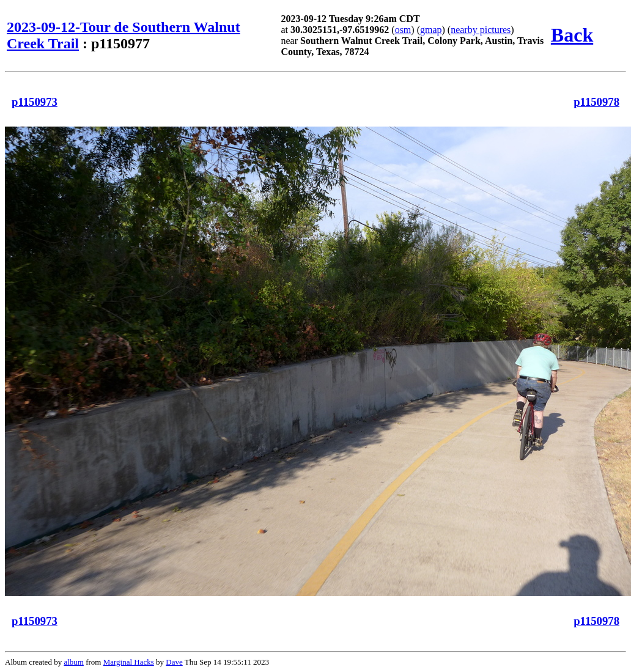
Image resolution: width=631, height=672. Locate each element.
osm (403, 30)
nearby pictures (481, 30)
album (74, 662)
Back (572, 35)
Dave (174, 662)
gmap (431, 30)
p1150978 (596, 102)
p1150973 (35, 102)
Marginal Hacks (129, 662)
